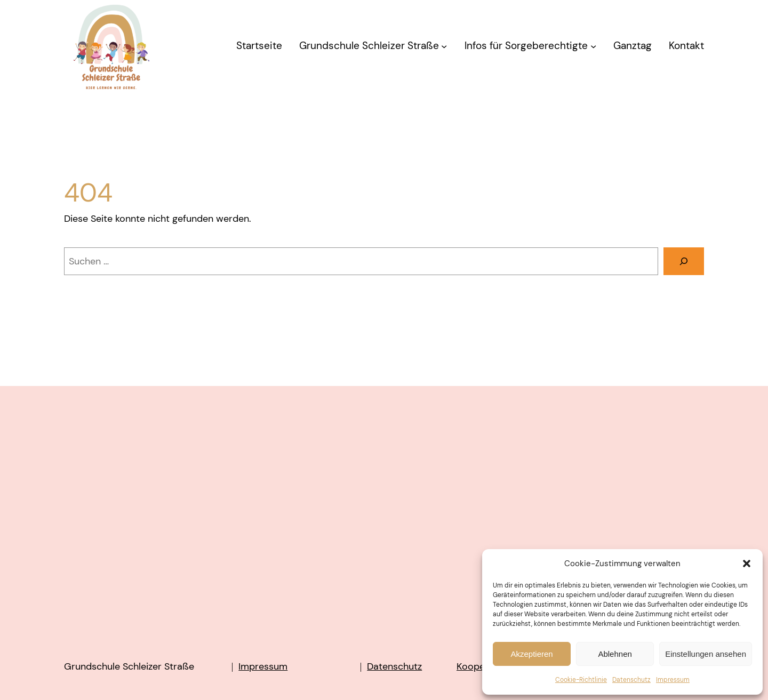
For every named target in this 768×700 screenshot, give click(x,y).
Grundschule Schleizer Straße (129, 666)
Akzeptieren (531, 654)
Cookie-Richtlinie (581, 680)
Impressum (673, 680)
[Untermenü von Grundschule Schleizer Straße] (444, 46)
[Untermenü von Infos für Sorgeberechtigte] (593, 46)
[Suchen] (684, 261)
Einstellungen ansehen (706, 654)
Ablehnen (615, 654)
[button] (747, 564)
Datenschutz (631, 680)
